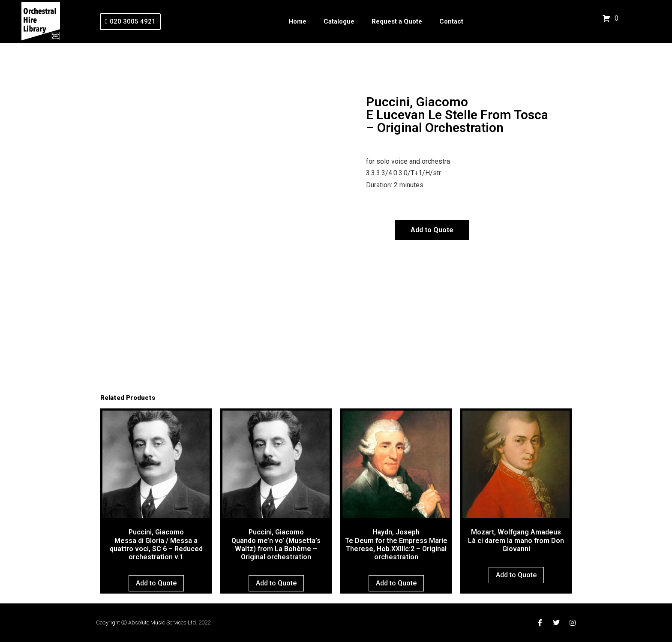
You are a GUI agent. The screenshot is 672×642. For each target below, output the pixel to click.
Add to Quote (432, 230)
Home (297, 21)
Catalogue (339, 21)
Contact (451, 21)
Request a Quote (397, 21)
